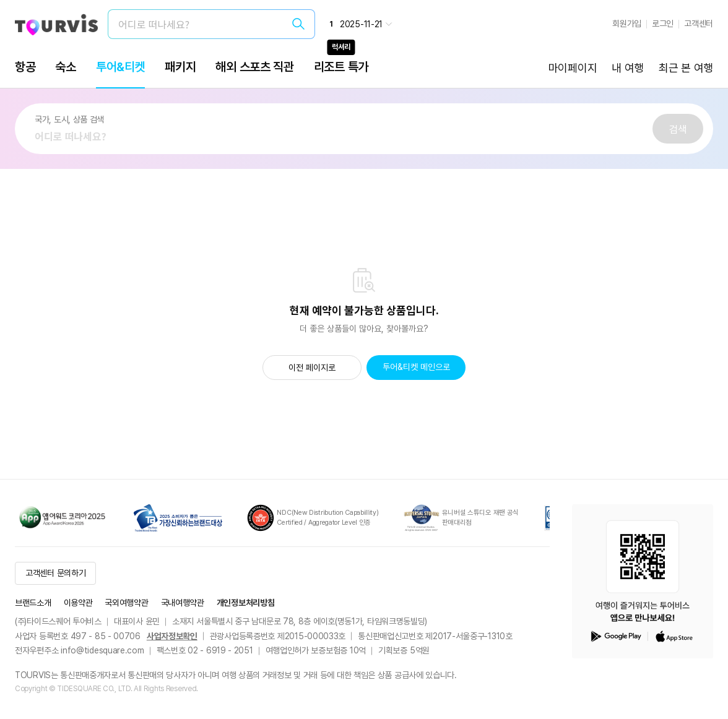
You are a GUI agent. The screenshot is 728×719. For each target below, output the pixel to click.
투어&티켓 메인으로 (416, 367)
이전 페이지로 (312, 368)
